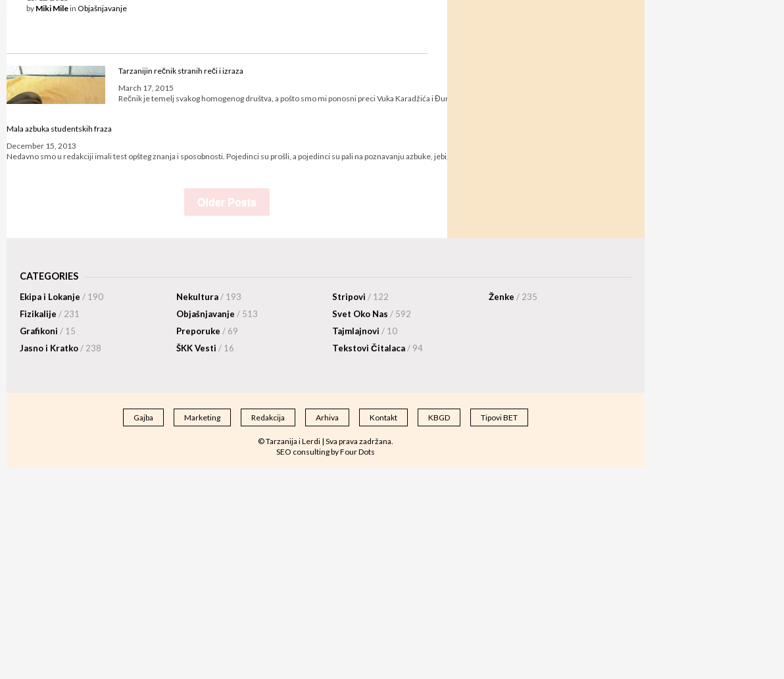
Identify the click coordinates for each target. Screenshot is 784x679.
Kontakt (383, 417)
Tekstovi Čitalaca (378, 348)
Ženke (513, 297)
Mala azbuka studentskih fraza (59, 129)
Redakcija (268, 417)
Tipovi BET (499, 417)
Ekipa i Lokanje (61, 297)
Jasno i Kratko (61, 348)
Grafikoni (48, 331)
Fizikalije (50, 314)
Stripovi (360, 297)
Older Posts (227, 202)
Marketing (202, 417)
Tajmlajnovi (365, 331)
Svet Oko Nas (372, 314)
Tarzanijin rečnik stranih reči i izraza (181, 71)
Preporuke (207, 331)
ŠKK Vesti (205, 348)
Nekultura (209, 297)
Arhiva (327, 417)
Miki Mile (52, 8)
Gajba (143, 417)
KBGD (439, 417)
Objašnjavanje (102, 8)
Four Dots (357, 452)
